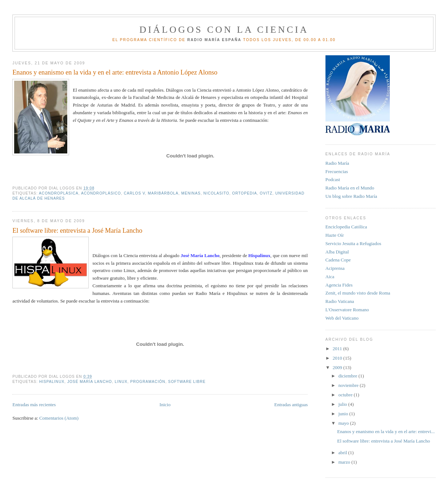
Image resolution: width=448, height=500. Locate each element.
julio (343, 404)
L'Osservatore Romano (347, 310)
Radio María (337, 163)
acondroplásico (101, 193)
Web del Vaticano (342, 318)
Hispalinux (52, 382)
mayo (344, 423)
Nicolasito (216, 193)
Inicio (165, 405)
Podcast (333, 179)
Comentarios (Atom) (59, 418)
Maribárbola (163, 193)
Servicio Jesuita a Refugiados (353, 243)
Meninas (191, 193)
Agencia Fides (339, 285)
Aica (330, 277)
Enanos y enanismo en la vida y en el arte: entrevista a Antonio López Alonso (115, 72)
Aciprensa (335, 268)
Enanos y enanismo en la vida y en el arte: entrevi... (386, 431)
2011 (338, 349)
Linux (121, 382)
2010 (338, 358)
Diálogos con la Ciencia (224, 30)
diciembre (348, 376)
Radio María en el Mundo (350, 188)
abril (343, 453)
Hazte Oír (335, 235)
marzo (345, 462)
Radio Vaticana (340, 301)
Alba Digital (337, 252)
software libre (187, 382)
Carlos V (134, 193)
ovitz (266, 193)
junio (344, 414)
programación (148, 382)
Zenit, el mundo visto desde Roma (358, 293)
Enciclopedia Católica (346, 227)
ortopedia (244, 193)
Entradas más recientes (34, 405)
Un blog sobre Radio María (351, 196)
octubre (346, 395)
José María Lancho (90, 382)
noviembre (349, 385)
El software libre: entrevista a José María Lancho (77, 231)
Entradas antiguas (291, 405)
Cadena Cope (338, 260)
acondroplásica (59, 193)
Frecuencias (337, 171)
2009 (338, 367)
